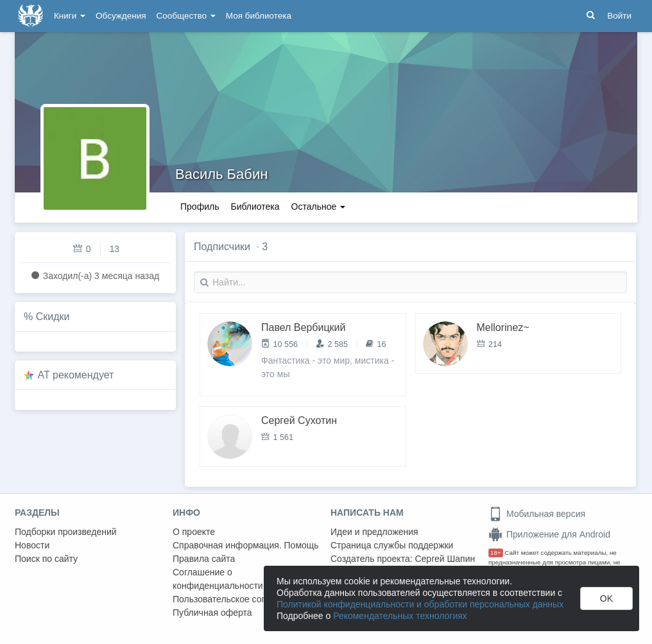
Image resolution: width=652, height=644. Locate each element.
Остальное (319, 207)
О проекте (194, 532)
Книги (70, 16)
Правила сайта (204, 559)
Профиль (200, 207)
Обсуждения (121, 16)
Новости (32, 545)
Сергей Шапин (445, 559)
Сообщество (186, 16)
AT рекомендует (76, 375)
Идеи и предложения (374, 532)
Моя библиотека (259, 16)
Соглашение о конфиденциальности (218, 579)
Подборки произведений (66, 532)
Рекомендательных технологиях (400, 616)
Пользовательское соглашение (237, 599)
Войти (619, 16)
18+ (496, 553)
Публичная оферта (212, 613)
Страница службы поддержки (392, 545)
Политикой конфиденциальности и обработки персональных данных (420, 604)
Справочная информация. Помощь (246, 545)
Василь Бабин (221, 174)
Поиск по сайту (46, 559)
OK (606, 598)
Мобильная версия (537, 514)
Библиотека (255, 207)
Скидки (53, 317)
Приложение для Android (549, 534)
